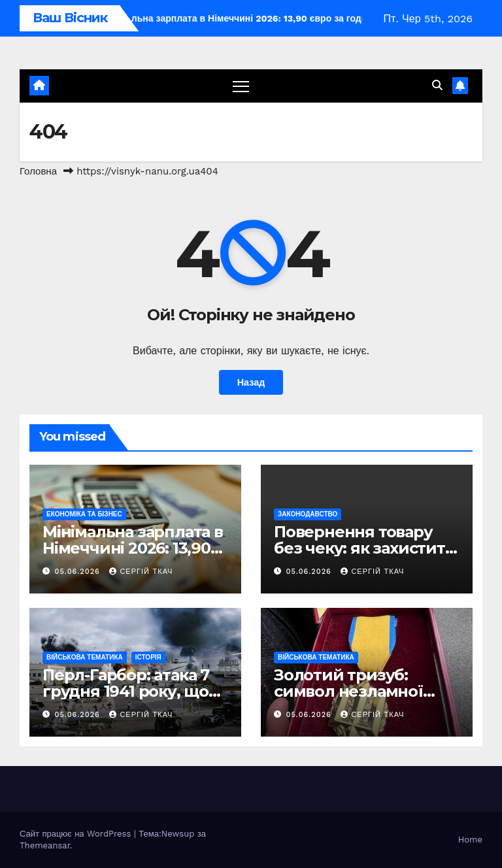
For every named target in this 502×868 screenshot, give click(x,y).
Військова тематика (85, 657)
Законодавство (308, 514)
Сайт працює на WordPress (77, 834)
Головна (38, 171)
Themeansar (45, 845)
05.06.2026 (79, 572)
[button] (437, 85)
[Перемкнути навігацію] (241, 86)
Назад (251, 382)
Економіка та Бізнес (84, 514)
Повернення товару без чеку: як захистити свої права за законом (365, 548)
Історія (148, 657)
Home (470, 840)
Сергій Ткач (141, 572)
